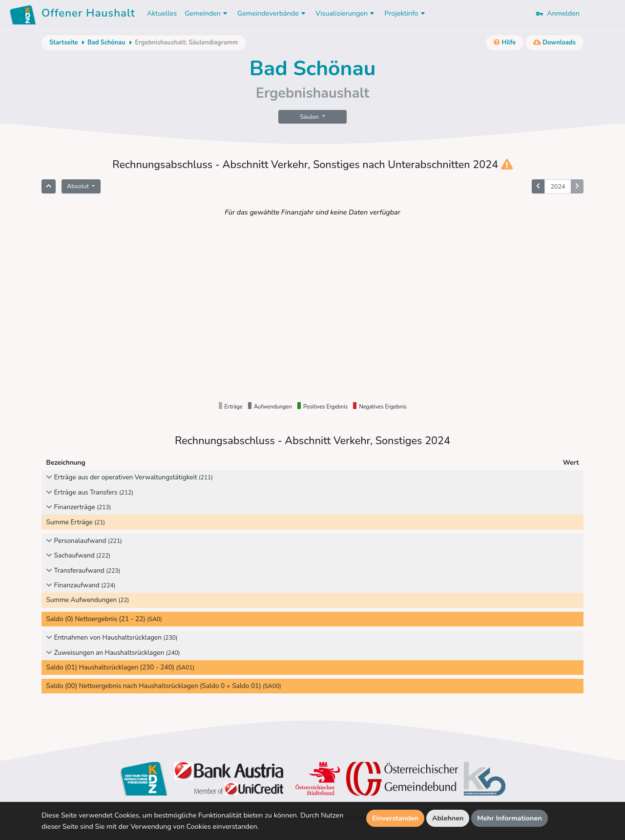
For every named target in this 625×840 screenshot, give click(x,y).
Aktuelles (162, 13)
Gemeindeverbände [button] (272, 13)
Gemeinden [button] (207, 13)
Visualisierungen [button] (346, 13)
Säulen (310, 117)
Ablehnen (448, 818)
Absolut (79, 186)
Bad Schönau (106, 43)
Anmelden (558, 13)
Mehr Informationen (510, 818)
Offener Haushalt (88, 15)
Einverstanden (395, 818)
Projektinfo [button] (406, 13)
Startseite (63, 43)
